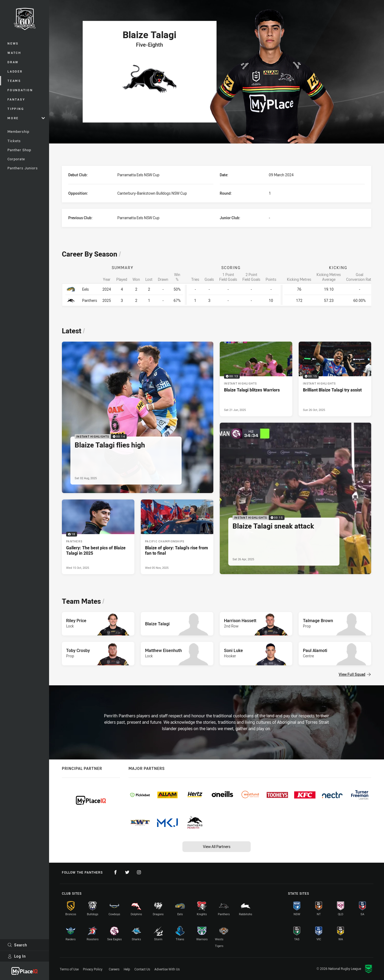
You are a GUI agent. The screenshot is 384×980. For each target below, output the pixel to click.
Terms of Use (69, 969)
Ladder (15, 71)
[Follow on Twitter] (127, 872)
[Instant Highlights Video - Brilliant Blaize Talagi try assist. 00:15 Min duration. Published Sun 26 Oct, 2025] (335, 379)
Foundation (20, 90)
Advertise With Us (167, 969)
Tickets (14, 141)
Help (127, 969)
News (13, 43)
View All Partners (217, 847)
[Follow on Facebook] (115, 872)
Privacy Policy (93, 969)
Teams (14, 81)
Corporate (16, 159)
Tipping (16, 109)
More (26, 118)
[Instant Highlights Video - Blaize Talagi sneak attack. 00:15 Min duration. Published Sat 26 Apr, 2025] (295, 498)
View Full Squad (355, 674)
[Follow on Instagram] (139, 872)
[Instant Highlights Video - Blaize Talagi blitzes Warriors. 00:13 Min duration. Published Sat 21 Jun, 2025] (256, 379)
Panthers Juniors (23, 168)
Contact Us (142, 969)
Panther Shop (19, 150)
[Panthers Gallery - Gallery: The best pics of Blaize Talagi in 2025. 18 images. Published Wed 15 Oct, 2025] (98, 537)
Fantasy (16, 99)
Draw (13, 62)
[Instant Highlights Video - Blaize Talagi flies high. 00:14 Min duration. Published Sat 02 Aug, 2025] (138, 417)
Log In (17, 956)
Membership (18, 131)
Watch (14, 53)
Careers (114, 969)
